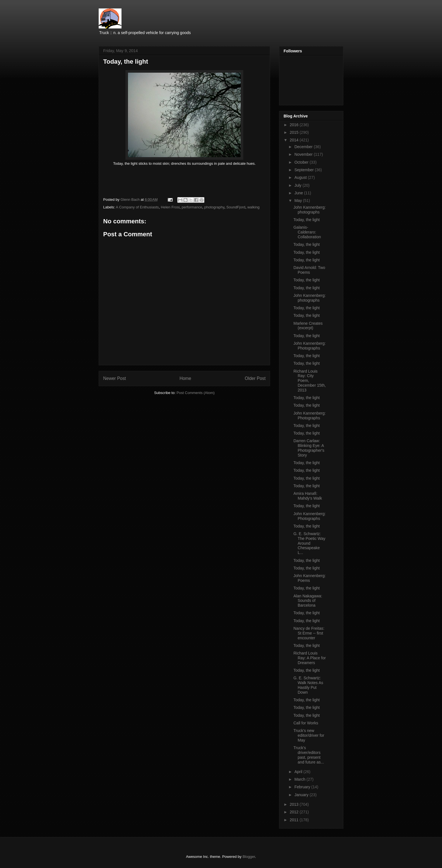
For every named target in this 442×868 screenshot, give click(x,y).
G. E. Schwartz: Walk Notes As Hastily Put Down (308, 685)
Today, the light (307, 220)
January (302, 795)
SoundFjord (236, 207)
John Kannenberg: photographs (310, 210)
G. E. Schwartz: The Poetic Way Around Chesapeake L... (309, 543)
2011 (295, 820)
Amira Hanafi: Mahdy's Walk (308, 496)
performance (192, 207)
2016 (295, 125)
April (299, 772)
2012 (295, 812)
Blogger (249, 857)
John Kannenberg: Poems (310, 578)
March (300, 779)
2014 (295, 140)
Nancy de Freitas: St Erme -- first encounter (309, 633)
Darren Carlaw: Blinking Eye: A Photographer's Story (309, 448)
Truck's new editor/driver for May (309, 735)
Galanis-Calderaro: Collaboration (307, 232)
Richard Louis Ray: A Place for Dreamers (310, 658)
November (304, 154)
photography (214, 207)
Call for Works (306, 723)
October (302, 162)
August (301, 177)
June (299, 193)
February (303, 787)
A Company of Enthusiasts (137, 207)
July (298, 185)
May (299, 201)
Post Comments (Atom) (195, 393)
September (304, 170)
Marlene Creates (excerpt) (308, 326)
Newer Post (115, 378)
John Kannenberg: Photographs (310, 346)
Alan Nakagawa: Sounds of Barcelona (308, 601)
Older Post (255, 378)
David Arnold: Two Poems (309, 270)
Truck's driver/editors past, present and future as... (309, 755)
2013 (295, 804)
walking (253, 207)
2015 (295, 132)
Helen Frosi (170, 207)
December (304, 147)
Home (185, 378)
